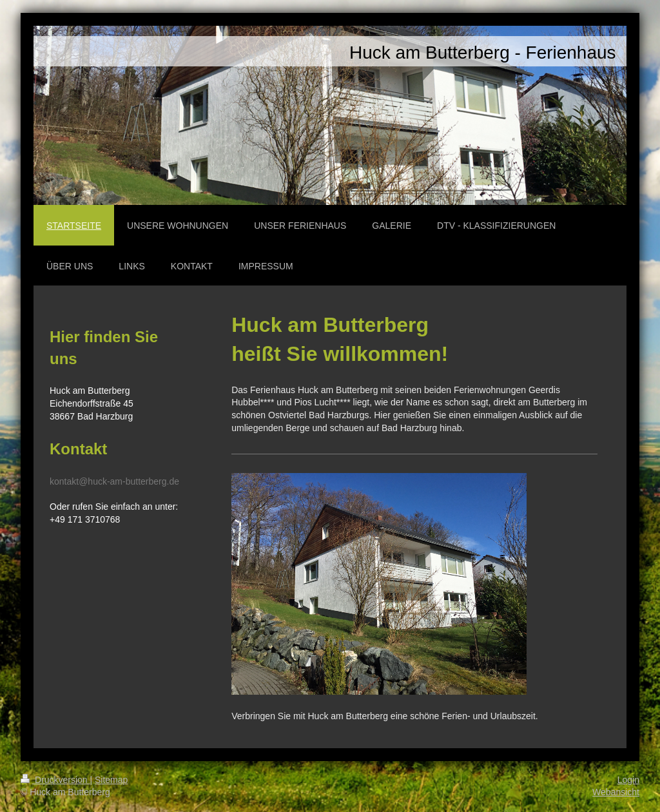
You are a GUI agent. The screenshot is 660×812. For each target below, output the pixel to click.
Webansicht (616, 792)
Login (628, 780)
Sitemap (111, 780)
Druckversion (55, 780)
